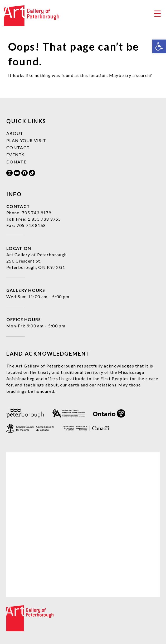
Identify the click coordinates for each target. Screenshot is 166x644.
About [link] (15, 133)
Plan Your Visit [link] (26, 140)
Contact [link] (18, 147)
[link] (159, 46)
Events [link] (15, 155)
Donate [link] (16, 162)
